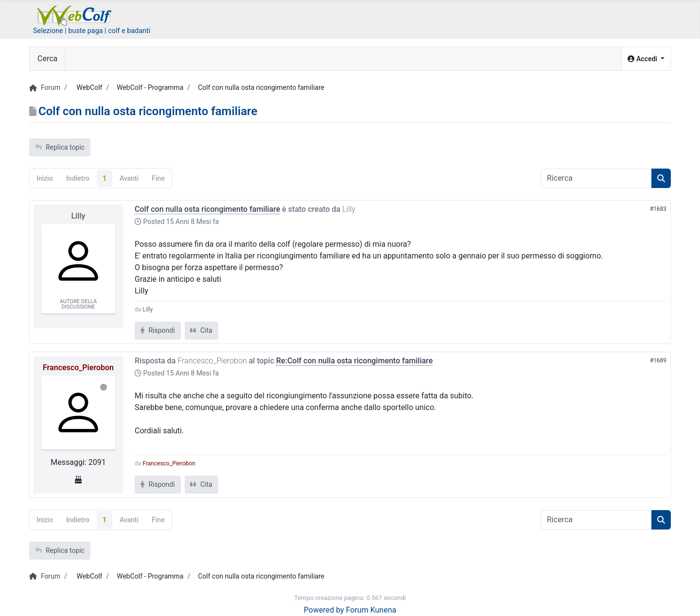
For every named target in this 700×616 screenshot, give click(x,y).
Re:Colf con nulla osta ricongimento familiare (354, 361)
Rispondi (158, 330)
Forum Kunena (371, 610)
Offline (104, 387)
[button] (646, 59)
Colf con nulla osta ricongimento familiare (207, 209)
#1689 (658, 360)
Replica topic (60, 147)
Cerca (47, 59)
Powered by (324, 610)
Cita (201, 330)
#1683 (658, 209)
